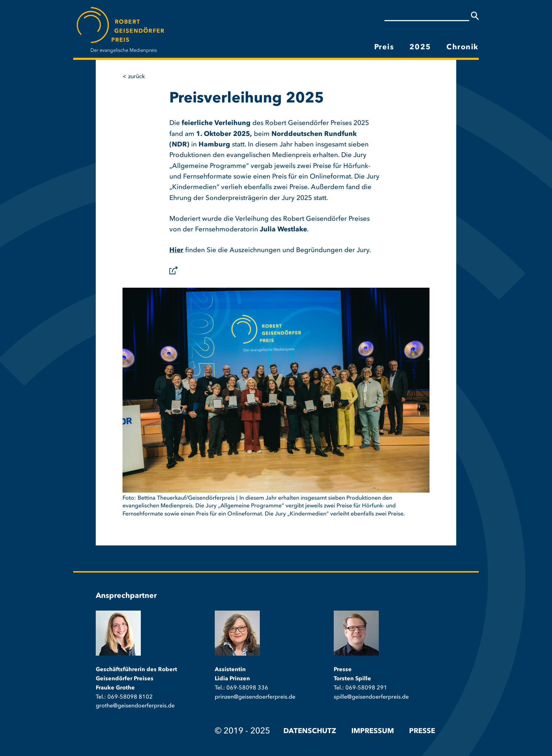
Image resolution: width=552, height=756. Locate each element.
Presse (422, 731)
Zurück (136, 77)
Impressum (373, 731)
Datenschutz (310, 731)
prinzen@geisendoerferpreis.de (255, 697)
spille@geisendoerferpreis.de (371, 697)
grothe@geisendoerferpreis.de (135, 706)
